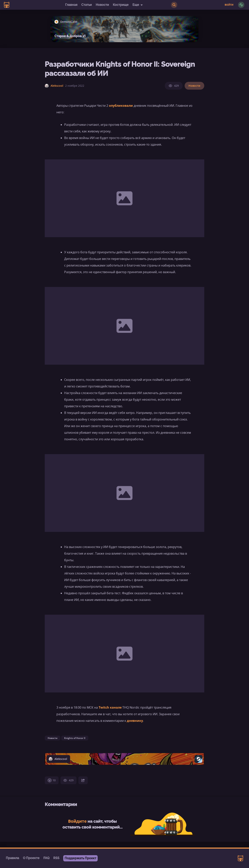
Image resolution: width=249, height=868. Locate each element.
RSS (56, 858)
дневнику (135, 721)
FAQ (46, 858)
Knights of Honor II (75, 738)
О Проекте (31, 858)
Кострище (121, 5)
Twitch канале (110, 707)
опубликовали (121, 106)
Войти (229, 5)
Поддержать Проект (80, 858)
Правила (12, 858)
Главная (71, 5)
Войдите (77, 821)
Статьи (87, 5)
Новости (102, 5)
